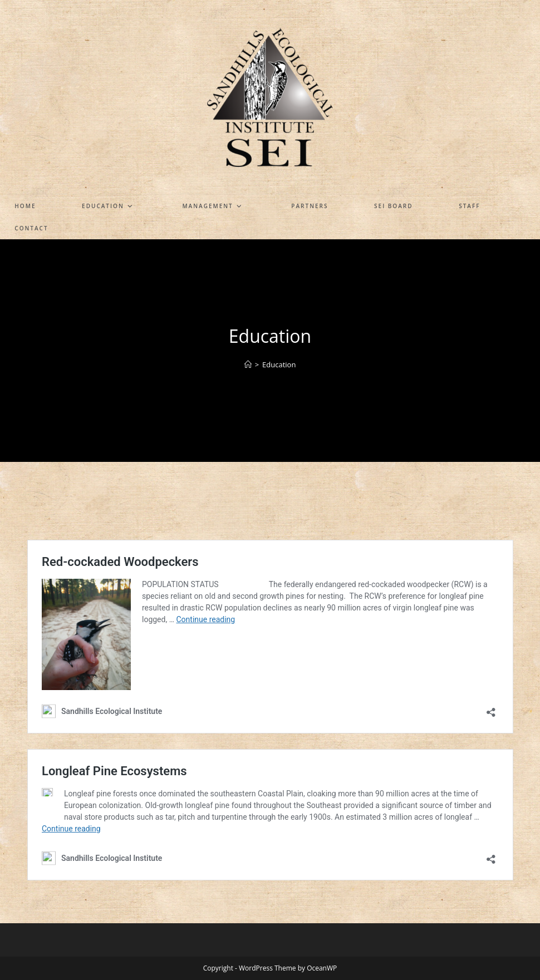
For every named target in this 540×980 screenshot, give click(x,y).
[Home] (248, 365)
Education (279, 365)
